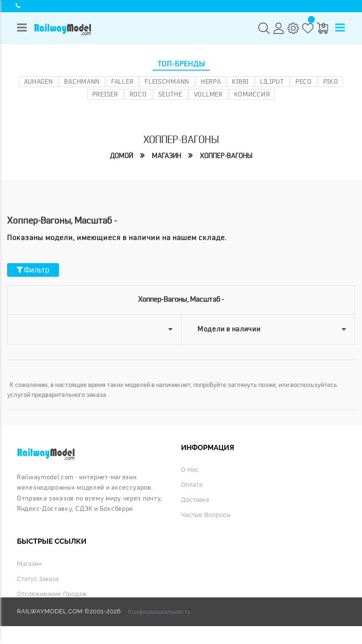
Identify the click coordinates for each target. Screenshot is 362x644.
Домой (121, 156)
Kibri (240, 81)
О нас (190, 470)
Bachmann (82, 81)
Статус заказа (38, 579)
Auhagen (39, 81)
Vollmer (208, 94)
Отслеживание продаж (52, 594)
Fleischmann (167, 81)
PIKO (331, 81)
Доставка (195, 500)
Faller (122, 81)
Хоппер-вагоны (226, 156)
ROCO (138, 94)
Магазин (166, 156)
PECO (304, 81)
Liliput (272, 81)
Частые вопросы (206, 515)
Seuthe (170, 94)
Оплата (192, 485)
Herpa (211, 81)
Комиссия (252, 94)
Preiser (105, 94)
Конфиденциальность (160, 612)
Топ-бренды (181, 64)
